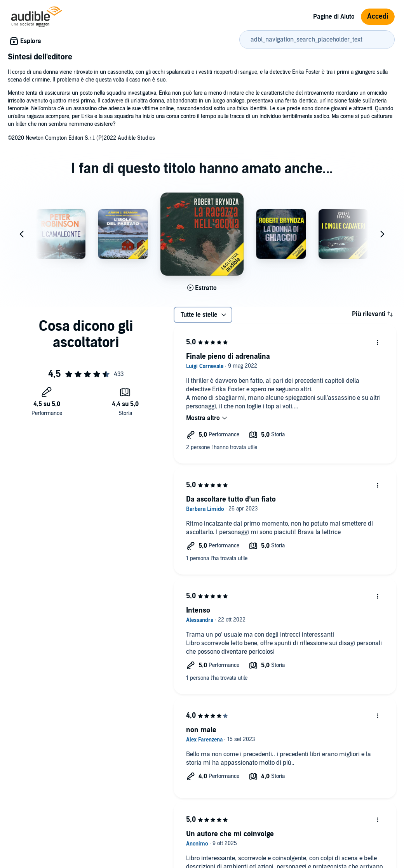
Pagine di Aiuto (334, 17)
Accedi (378, 16)
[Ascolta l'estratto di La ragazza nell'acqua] (202, 288)
